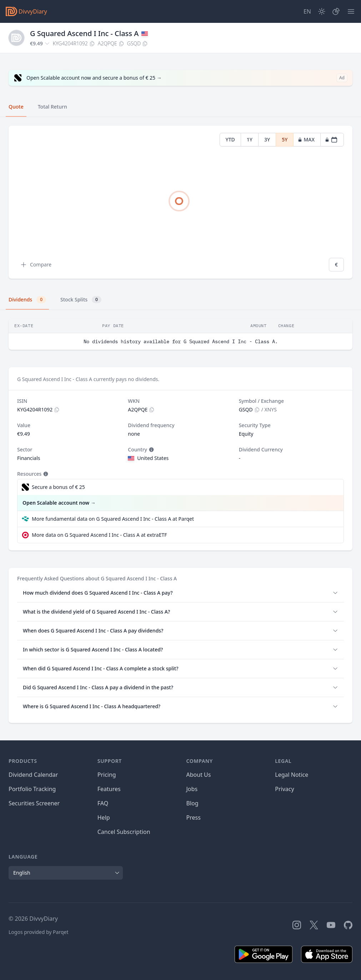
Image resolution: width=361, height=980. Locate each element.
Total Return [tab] (52, 107)
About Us (199, 775)
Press (194, 817)
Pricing (107, 775)
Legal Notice (292, 775)
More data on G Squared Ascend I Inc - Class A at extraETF (99, 535)
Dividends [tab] (27, 300)
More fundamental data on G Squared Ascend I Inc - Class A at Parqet (113, 519)
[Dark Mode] (322, 11)
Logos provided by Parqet (39, 932)
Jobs (192, 789)
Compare (36, 265)
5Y (285, 139)
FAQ (103, 803)
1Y (250, 139)
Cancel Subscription (124, 832)
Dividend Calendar (33, 775)
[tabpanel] (180, 202)
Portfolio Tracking (32, 789)
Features (109, 789)
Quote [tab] (16, 107)
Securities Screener (34, 803)
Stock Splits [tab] (81, 300)
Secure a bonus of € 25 (58, 487)
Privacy (284, 789)
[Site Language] (307, 11)
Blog (192, 803)
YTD (230, 139)
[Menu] (351, 11)
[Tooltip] (151, 450)
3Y (267, 139)
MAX (306, 139)
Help (104, 817)
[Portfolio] (336, 11)
